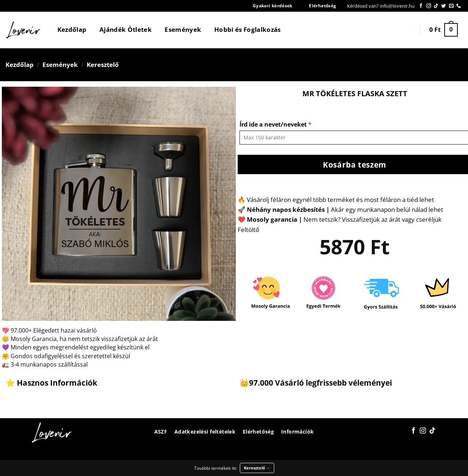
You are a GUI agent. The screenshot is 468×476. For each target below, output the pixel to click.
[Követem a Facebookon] (421, 6)
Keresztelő (103, 65)
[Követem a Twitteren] (444, 6)
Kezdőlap (72, 29)
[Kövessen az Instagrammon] (429, 6)
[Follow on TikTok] (436, 6)
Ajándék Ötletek (126, 29)
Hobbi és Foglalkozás (248, 29)
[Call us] (459, 6)
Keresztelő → (257, 468)
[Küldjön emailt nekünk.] (451, 6)
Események (183, 29)
